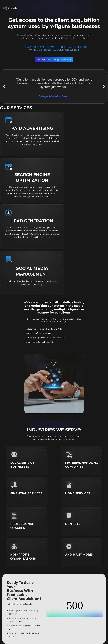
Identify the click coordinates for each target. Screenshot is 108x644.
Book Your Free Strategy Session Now (54, 60)
